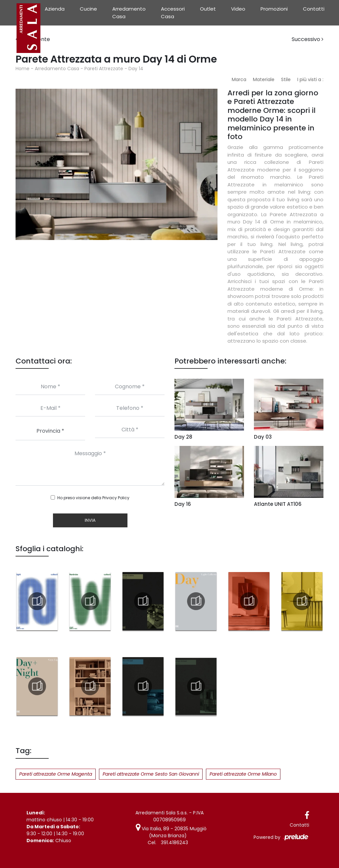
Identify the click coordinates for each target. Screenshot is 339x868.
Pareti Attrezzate (104, 69)
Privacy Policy (116, 498)
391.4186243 (174, 843)
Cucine (88, 9)
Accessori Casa (173, 13)
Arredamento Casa (129, 13)
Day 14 (136, 69)
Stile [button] (286, 79)
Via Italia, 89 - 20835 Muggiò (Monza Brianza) (171, 832)
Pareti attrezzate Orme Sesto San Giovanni (151, 774)
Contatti (314, 9)
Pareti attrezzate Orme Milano (243, 774)
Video (238, 9)
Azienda (55, 9)
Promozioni (274, 9)
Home (23, 69)
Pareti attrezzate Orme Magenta (56, 774)
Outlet (208, 9)
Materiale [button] (264, 79)
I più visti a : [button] (310, 79)
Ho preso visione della (93, 498)
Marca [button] (239, 79)
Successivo (308, 39)
